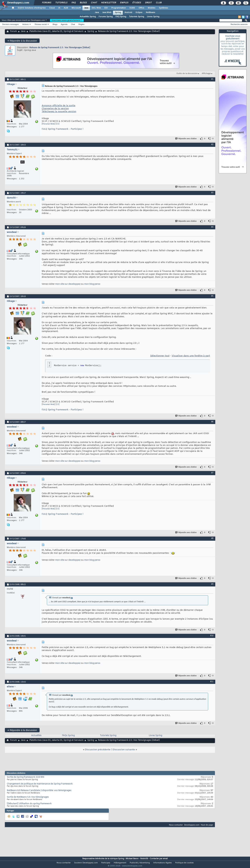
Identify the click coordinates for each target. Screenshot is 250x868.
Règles (81, 24)
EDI (106, 8)
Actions (26, 24)
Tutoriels (61, 3)
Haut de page (207, 825)
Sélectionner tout (160, 356)
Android (128, 12)
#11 (212, 681)
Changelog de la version (55, 109)
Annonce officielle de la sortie (59, 106)
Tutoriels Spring (137, 17)
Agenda (64, 24)
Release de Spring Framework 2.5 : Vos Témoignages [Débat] (60, 47)
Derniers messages (11, 24)
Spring (118, 12)
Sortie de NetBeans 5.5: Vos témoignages (28, 797)
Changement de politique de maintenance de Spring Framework (40, 784)
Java (86, 8)
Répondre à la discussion (22, 41)
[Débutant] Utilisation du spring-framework (29, 804)
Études (137, 3)
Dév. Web (96, 8)
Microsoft (76, 8)
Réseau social (41, 24)
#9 (212, 584)
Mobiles (152, 8)
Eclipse (139, 12)
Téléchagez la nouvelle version (59, 112)
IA (59, 8)
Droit (148, 3)
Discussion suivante (124, 750)
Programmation (119, 8)
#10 (212, 636)
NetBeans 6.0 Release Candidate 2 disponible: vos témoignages (39, 791)
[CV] (57, 124)
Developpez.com (192, 825)
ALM (66, 8)
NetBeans (151, 12)
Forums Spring (106, 17)
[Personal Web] (48, 124)
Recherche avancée (239, 24)
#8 (212, 538)
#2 (212, 144)
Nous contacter (176, 825)
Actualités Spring (88, 17)
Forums (46, 3)
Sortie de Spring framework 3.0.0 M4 (25, 777)
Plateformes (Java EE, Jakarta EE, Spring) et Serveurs (56, 31)
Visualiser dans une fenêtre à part (191, 356)
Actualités (36, 736)
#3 (212, 193)
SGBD (132, 8)
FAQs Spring (68, 736)
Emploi (124, 3)
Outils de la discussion (187, 74)
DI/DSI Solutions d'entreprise (32, 8)
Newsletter (108, 3)
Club (159, 3)
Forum (13, 31)
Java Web (107, 12)
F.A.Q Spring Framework (55, 129)
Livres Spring (153, 17)
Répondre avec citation (186, 139)
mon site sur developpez (68, 284)
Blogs (83, 3)
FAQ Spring (121, 17)
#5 (212, 296)
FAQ (73, 3)
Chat (94, 3)
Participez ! (77, 129)
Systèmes (163, 8)
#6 (212, 422)
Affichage (206, 74)
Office (141, 8)
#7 (212, 473)
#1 (212, 79)
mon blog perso (92, 284)
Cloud (52, 8)
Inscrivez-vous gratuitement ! (67, 20)
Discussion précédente (98, 750)
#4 (212, 227)
